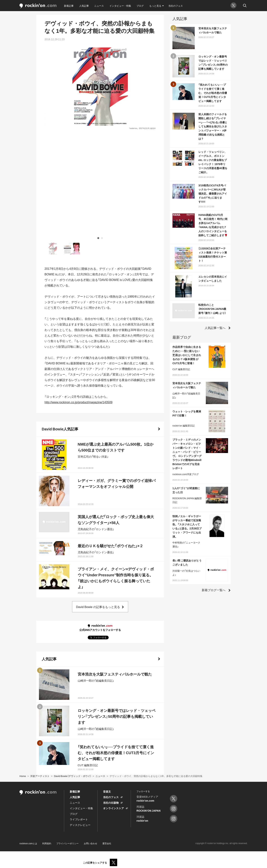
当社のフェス (176, 6)
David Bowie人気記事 (60, 325)
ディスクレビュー (80, 825)
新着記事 (69, 6)
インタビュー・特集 (120, 6)
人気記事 (84, 6)
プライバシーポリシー (67, 843)
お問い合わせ (90, 843)
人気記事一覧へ (215, 328)
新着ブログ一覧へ (214, 590)
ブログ (140, 6)
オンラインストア (113, 808)
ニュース (99, 6)
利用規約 (47, 843)
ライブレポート (79, 819)
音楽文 (107, 791)
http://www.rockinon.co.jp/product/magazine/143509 (78, 298)
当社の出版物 (111, 803)
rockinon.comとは (28, 843)
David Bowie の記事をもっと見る (98, 503)
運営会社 (107, 843)
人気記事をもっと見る (98, 755)
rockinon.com (38, 6)
